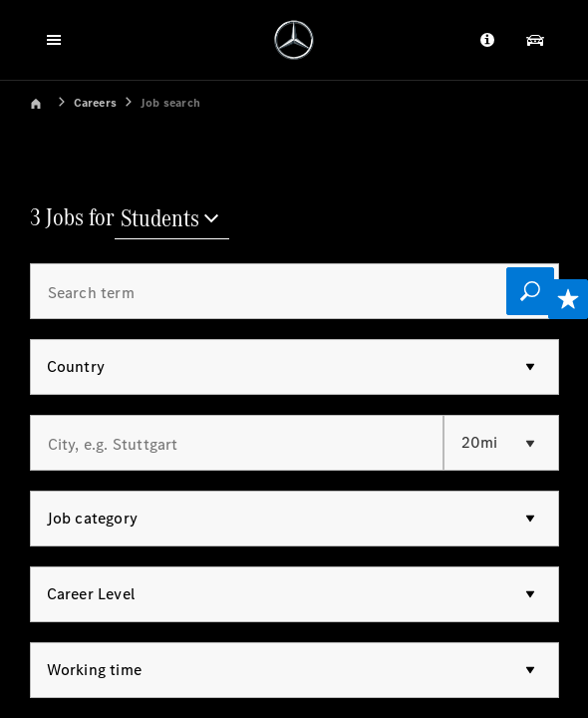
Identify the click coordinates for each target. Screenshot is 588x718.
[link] (50, 101)
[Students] (172, 220)
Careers (95, 103)
